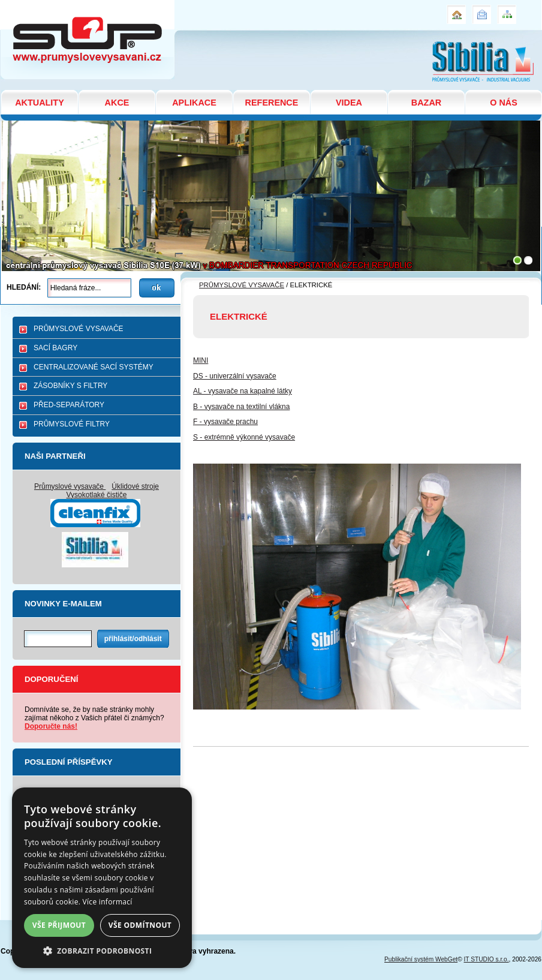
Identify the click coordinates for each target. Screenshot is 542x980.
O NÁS (504, 103)
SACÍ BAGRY (55, 348)
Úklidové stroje (135, 486)
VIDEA (349, 103)
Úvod (455, 10)
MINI (201, 360)
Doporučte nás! (51, 726)
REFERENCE (272, 103)
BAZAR (426, 103)
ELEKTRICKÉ (29, 5)
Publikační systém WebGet (421, 959)
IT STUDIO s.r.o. (487, 959)
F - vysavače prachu (225, 422)
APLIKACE (194, 103)
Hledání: (24, 287)
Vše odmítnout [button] (140, 925)
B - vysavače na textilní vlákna (241, 407)
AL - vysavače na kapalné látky (243, 391)
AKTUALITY (40, 103)
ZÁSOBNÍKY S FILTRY (70, 386)
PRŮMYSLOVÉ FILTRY (72, 424)
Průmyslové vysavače (70, 486)
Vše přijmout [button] (59, 925)
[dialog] (102, 878)
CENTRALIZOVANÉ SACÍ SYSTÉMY (94, 367)
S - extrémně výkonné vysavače (244, 437)
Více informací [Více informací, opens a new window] (108, 902)
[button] (102, 950)
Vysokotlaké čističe (97, 495)
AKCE (117, 103)
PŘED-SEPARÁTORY (69, 405)
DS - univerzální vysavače (235, 376)
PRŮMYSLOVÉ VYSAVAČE (79, 329)
